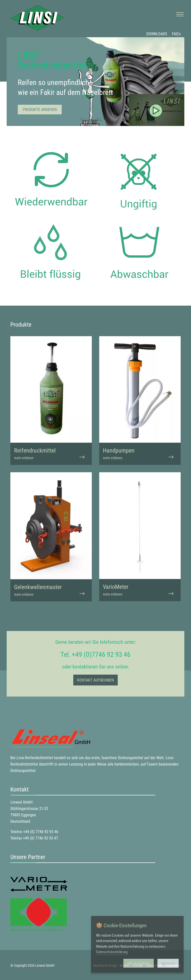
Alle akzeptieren (139, 963)
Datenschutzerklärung (112, 952)
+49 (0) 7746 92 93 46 (41, 832)
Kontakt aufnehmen (95, 680)
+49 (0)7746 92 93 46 (101, 655)
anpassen (168, 963)
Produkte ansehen (40, 110)
